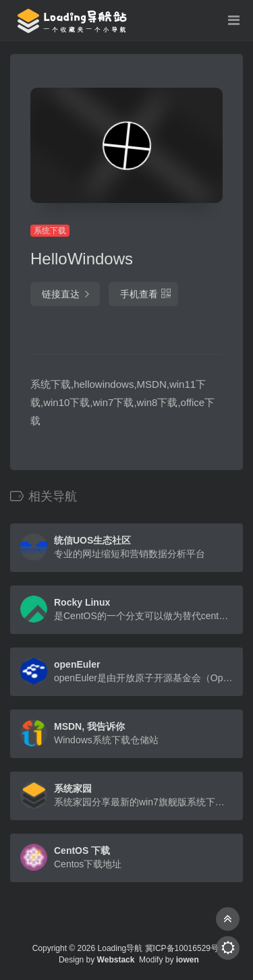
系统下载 (50, 231)
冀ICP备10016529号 (182, 948)
